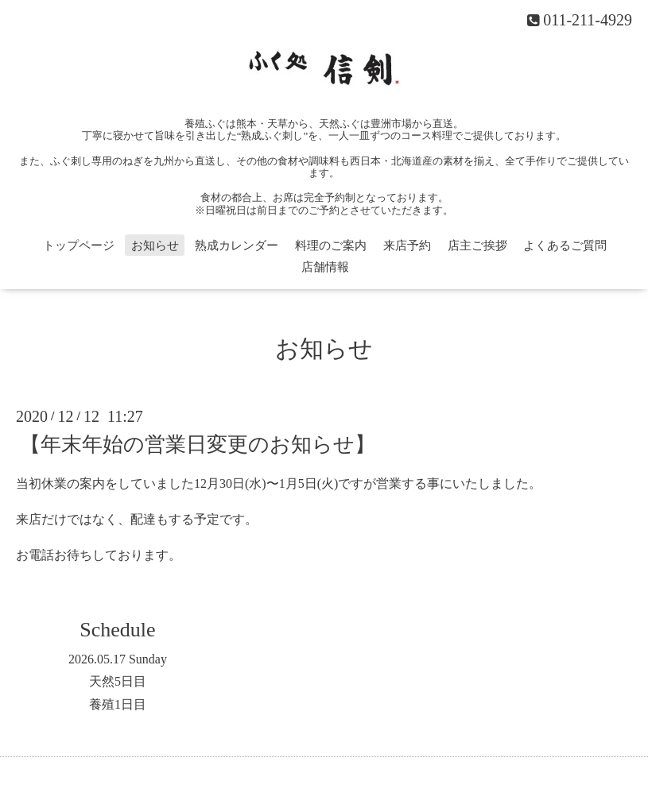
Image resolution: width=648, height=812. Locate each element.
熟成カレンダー (237, 246)
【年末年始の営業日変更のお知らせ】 (198, 445)
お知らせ (155, 246)
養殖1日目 (118, 704)
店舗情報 (325, 267)
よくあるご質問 (565, 246)
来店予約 (407, 246)
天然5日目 (118, 681)
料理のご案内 (331, 246)
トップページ (79, 246)
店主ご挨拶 (477, 246)
